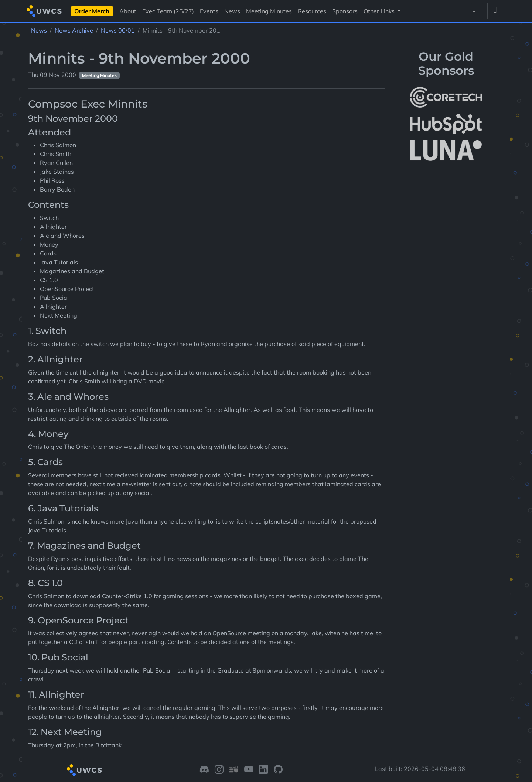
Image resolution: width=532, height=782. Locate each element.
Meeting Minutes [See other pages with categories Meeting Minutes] (99, 75)
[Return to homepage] (44, 11)
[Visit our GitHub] (278, 770)
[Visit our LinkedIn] (263, 770)
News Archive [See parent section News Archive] (74, 30)
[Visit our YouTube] (249, 770)
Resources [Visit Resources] (312, 11)
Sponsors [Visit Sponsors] (345, 11)
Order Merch (92, 11)
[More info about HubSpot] (446, 124)
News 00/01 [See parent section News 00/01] (118, 30)
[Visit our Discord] (204, 770)
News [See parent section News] (39, 30)
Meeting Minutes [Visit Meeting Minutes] (269, 11)
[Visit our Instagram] (219, 770)
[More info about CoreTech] (446, 97)
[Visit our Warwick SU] (234, 770)
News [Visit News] (232, 11)
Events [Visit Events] (209, 11)
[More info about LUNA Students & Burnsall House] (446, 151)
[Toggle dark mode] (498, 11)
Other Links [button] (380, 11)
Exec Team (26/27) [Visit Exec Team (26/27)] (168, 11)
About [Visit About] (128, 11)
